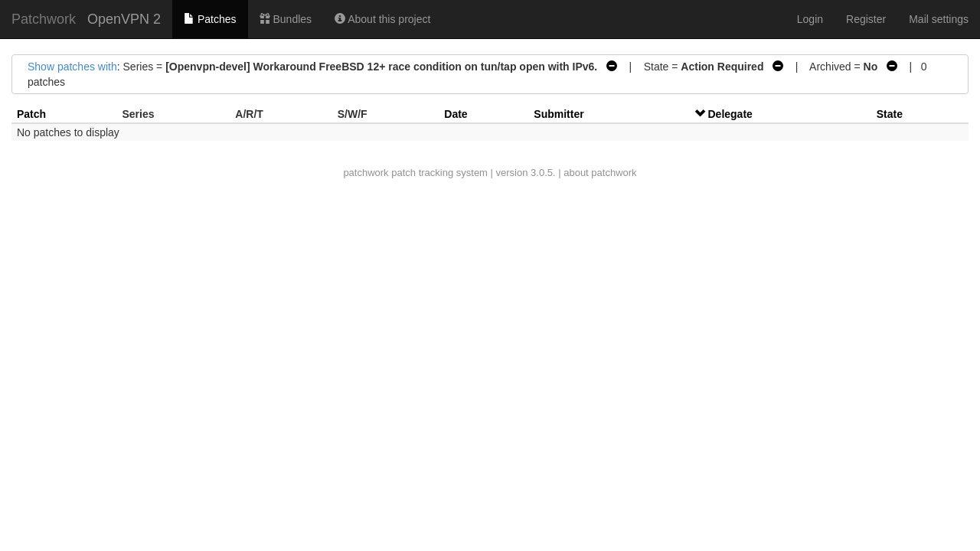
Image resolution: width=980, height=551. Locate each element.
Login (810, 19)
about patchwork (600, 173)
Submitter (559, 114)
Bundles (286, 19)
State (890, 114)
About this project (382, 19)
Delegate (730, 114)
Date (456, 114)
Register (866, 19)
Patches (210, 19)
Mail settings (939, 19)
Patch (31, 114)
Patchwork (44, 19)
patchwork (366, 173)
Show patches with (72, 67)
